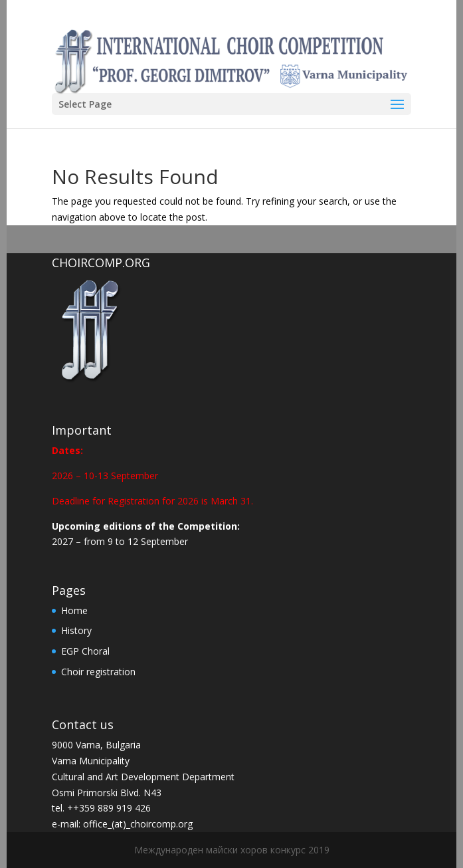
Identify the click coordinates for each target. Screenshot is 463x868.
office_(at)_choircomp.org (138, 824)
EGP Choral (85, 651)
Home (74, 610)
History (76, 630)
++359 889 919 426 (109, 808)
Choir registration (98, 672)
